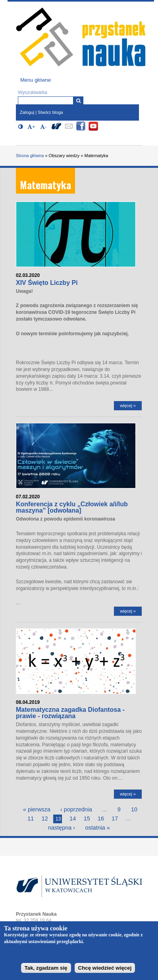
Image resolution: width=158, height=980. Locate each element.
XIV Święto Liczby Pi (47, 283)
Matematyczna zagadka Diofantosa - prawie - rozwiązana (70, 713)
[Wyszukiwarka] (78, 101)
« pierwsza (37, 809)
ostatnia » (97, 828)
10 (134, 809)
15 (87, 819)
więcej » (128, 405)
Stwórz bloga (50, 112)
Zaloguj (27, 112)
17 (115, 819)
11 (31, 819)
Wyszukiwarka (33, 92)
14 (73, 819)
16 (101, 819)
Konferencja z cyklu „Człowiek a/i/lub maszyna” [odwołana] (72, 507)
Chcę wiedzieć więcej (105, 970)
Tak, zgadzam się (46, 970)
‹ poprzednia (76, 809)
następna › (62, 828)
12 (45, 819)
